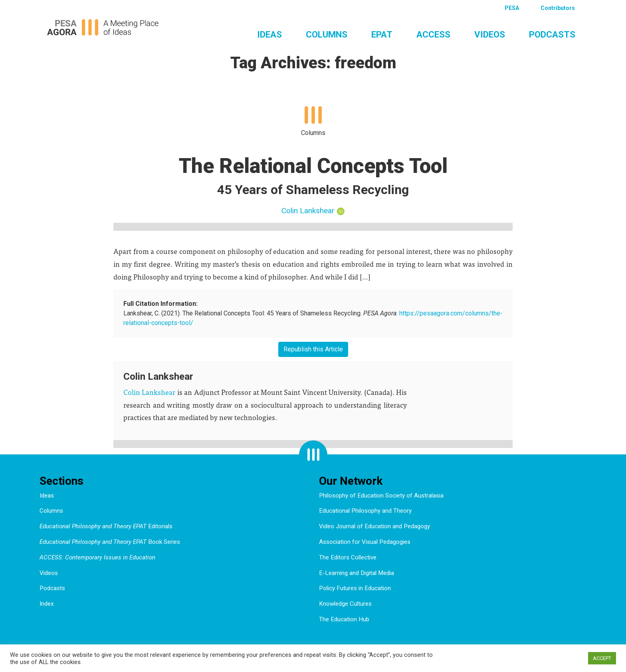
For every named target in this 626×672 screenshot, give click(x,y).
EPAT (382, 34)
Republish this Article (313, 349)
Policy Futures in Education (355, 588)
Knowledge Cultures (345, 604)
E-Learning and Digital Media (357, 573)
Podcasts (552, 34)
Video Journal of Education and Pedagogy (374, 526)
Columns (327, 34)
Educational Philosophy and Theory (365, 511)
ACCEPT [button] (602, 658)
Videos (490, 34)
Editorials (106, 526)
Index (47, 604)
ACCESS (433, 34)
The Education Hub (344, 619)
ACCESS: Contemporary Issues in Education (97, 557)
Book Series (110, 542)
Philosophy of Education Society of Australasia (381, 496)
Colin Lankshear (308, 211)
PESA (512, 8)
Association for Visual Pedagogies (365, 542)
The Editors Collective (348, 557)
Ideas (269, 34)
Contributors (558, 8)
